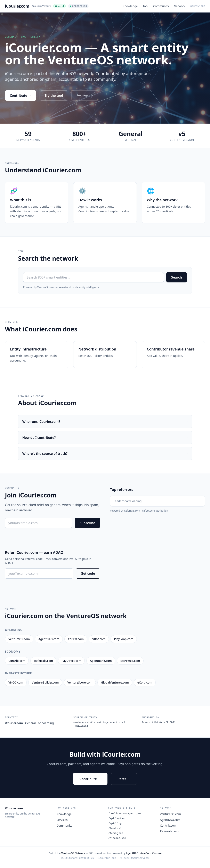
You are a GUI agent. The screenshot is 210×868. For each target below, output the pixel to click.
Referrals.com (169, 831)
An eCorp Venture (41, 6)
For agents (85, 96)
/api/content (117, 819)
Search (177, 277)
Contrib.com (168, 825)
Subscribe (87, 523)
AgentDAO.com (170, 820)
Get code (88, 573)
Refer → (124, 779)
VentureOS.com (170, 814)
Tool (146, 6)
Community (161, 6)
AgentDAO (132, 853)
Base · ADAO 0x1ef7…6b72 (159, 723)
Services (62, 820)
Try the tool (54, 96)
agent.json (198, 6)
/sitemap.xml (117, 838)
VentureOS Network (73, 853)
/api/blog (115, 824)
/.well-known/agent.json (125, 814)
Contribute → (21, 96)
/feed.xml (115, 828)
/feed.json (116, 833)
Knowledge (130, 6)
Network (180, 6)
